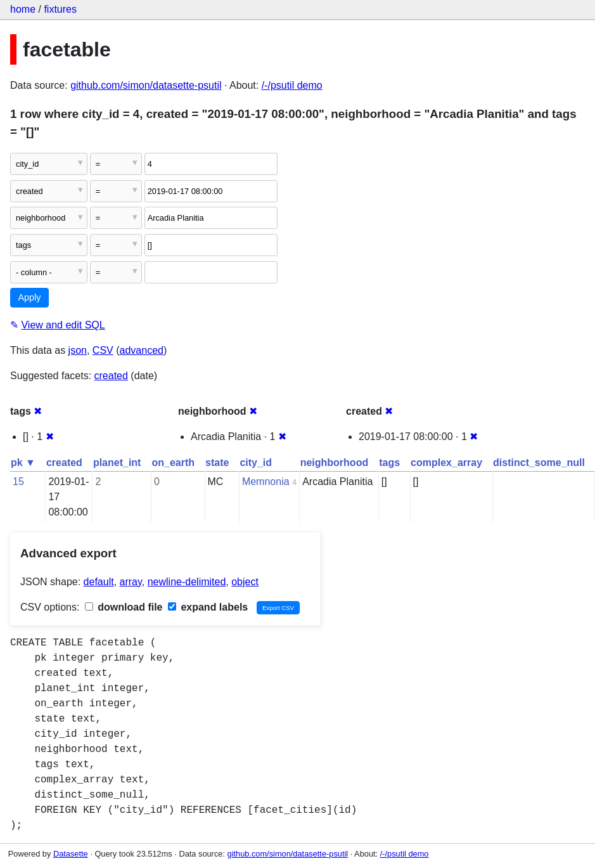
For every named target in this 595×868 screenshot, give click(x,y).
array (131, 582)
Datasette (71, 854)
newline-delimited (187, 582)
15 (18, 482)
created (111, 376)
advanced (142, 350)
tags (389, 463)
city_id (256, 463)
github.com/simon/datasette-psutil (146, 85)
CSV (103, 350)
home (23, 9)
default (99, 582)
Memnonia (266, 482)
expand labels (208, 607)
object (245, 582)
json (78, 350)
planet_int (117, 463)
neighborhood (335, 463)
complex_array (446, 463)
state (217, 463)
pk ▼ (23, 463)
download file (124, 607)
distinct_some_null (539, 463)
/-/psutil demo (292, 85)
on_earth (173, 463)
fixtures (60, 9)
